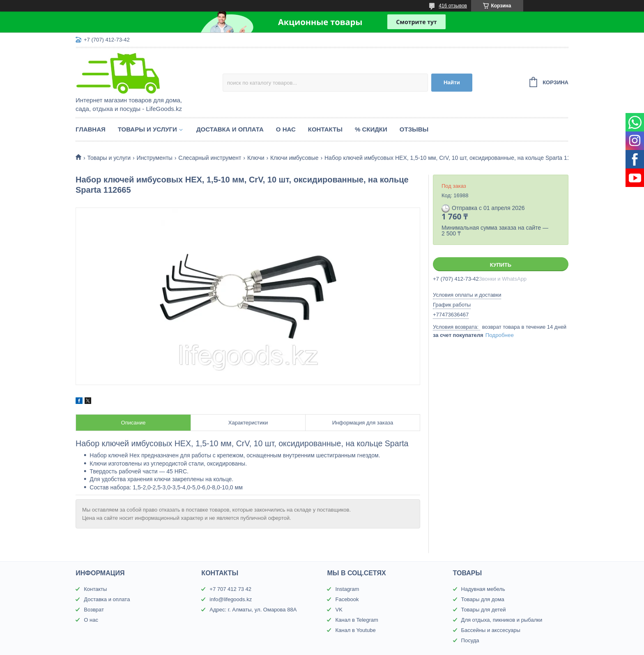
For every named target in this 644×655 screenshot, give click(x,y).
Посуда (470, 640)
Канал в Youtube (355, 630)
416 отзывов (453, 6)
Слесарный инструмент (210, 158)
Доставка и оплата (230, 129)
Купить (501, 265)
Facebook (347, 599)
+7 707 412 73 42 (230, 589)
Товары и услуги (147, 129)
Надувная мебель (483, 589)
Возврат (94, 610)
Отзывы (414, 129)
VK (339, 610)
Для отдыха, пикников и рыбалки (502, 620)
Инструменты (155, 158)
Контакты (325, 129)
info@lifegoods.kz (231, 599)
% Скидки (371, 129)
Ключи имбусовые (294, 158)
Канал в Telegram (356, 620)
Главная (91, 129)
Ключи (256, 158)
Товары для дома (483, 599)
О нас (286, 129)
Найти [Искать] (452, 82)
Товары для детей (484, 610)
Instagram (347, 589)
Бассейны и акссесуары (491, 630)
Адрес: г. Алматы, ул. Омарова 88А (253, 610)
